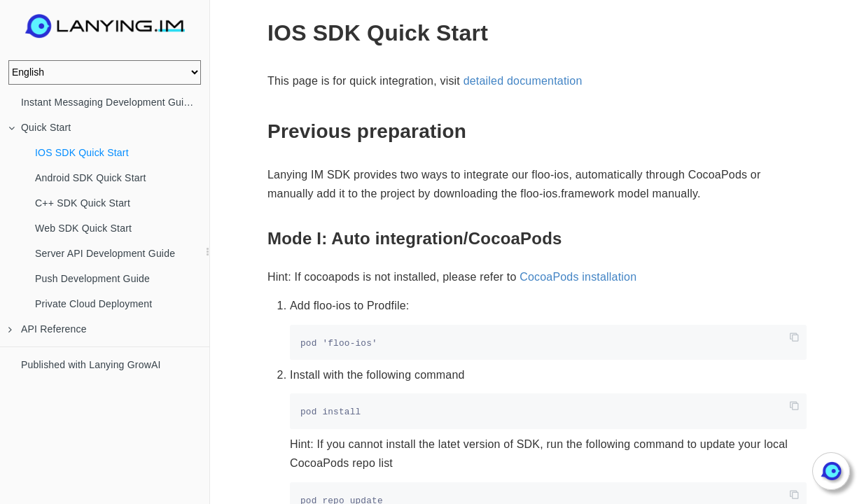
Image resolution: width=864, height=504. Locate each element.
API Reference (48, 329)
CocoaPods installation (578, 277)
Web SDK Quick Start (83, 228)
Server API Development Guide (105, 253)
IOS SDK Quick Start (82, 153)
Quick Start (40, 127)
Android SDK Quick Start (91, 178)
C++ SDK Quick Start (83, 203)
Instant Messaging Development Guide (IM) (115, 102)
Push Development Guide (92, 279)
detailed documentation (523, 81)
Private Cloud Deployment (93, 304)
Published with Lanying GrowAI (91, 365)
